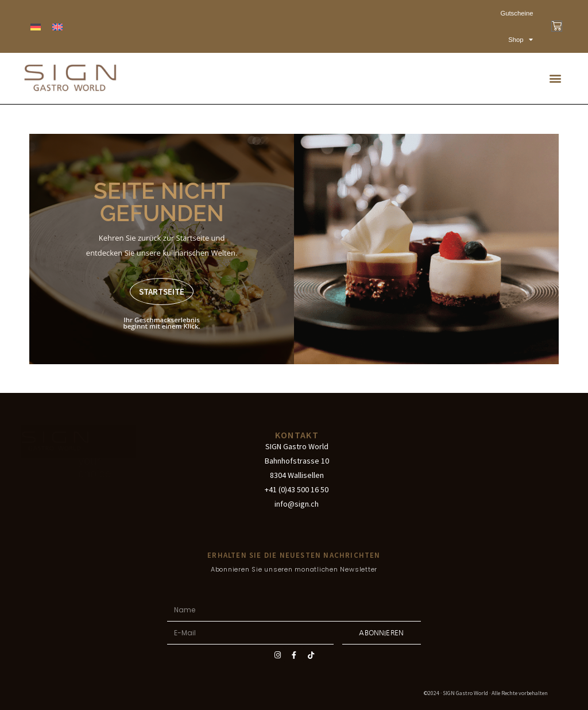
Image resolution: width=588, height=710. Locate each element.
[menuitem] (36, 27)
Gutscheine (517, 13)
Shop (521, 40)
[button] (556, 78)
